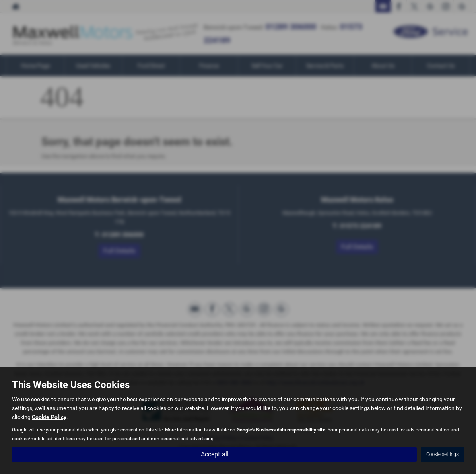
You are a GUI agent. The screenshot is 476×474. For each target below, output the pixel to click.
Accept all (215, 454)
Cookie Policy (49, 417)
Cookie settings (442, 454)
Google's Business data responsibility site (281, 430)
